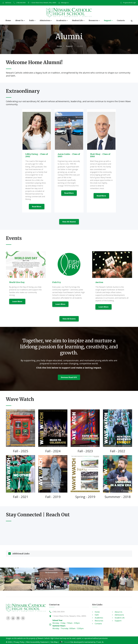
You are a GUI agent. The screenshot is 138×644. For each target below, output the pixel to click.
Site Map (54, 642)
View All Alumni (69, 222)
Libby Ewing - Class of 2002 (37, 155)
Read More (37, 207)
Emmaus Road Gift (69, 377)
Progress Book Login (129, 3)
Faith (31, 20)
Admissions (45, 20)
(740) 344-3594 (21, 3)
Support (107, 20)
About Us (19, 20)
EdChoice (8, 3)
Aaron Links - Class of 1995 (69, 155)
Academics (61, 20)
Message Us (65, 3)
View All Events (69, 319)
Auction (99, 282)
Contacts (121, 20)
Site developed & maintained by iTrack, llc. (82, 642)
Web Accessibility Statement (37, 642)
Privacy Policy (19, 642)
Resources (93, 20)
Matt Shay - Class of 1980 (100, 155)
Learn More (17, 301)
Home (8, 20)
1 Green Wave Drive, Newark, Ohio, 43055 (43, 3)
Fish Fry (57, 282)
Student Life (77, 20)
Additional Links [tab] (19, 554)
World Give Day (17, 282)
